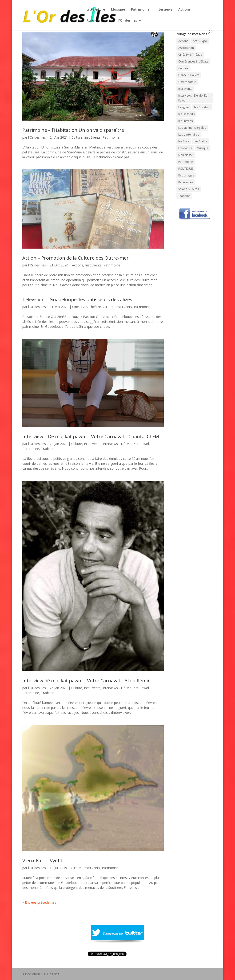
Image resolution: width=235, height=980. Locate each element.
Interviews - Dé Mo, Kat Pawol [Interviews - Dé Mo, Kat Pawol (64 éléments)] (193, 98)
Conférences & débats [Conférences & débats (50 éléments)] (193, 61)
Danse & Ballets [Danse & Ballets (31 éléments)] (189, 75)
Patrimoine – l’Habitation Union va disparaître (73, 130)
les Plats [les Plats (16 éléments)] (184, 141)
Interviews (164, 10)
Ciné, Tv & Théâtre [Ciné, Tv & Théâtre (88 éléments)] (190, 55)
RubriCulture (97, 21)
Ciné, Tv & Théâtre (87, 307)
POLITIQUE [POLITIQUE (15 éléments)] (185, 169)
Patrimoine (140, 10)
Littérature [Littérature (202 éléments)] (185, 148)
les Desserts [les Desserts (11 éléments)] (186, 114)
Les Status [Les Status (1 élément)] (200, 141)
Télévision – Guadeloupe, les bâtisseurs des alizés (77, 299)
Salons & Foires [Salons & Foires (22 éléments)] (189, 189)
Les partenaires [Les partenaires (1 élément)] (189, 135)
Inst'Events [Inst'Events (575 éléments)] (185, 89)
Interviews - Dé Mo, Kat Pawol (126, 444)
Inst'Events (92, 137)
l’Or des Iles (128, 21)
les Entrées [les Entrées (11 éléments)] (185, 121)
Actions (184, 10)
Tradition (48, 449)
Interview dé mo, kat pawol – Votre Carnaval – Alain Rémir (86, 681)
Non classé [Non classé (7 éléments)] (186, 155)
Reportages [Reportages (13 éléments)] (186, 175)
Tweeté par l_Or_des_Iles (107, 960)
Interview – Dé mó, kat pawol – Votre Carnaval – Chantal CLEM (91, 436)
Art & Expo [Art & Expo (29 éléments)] (200, 41)
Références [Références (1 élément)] (186, 182)
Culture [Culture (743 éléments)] (183, 68)
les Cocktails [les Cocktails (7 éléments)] (202, 107)
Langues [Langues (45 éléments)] (184, 107)
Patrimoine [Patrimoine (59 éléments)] (186, 162)
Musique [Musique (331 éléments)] (203, 148)
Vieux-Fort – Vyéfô (42, 861)
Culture (77, 137)
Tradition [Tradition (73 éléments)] (184, 196)
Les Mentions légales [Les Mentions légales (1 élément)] (192, 128)
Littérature (96, 10)
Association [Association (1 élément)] (186, 48)
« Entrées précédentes (39, 902)
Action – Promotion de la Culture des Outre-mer (76, 258)
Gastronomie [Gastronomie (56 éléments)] (187, 82)
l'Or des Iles (37, 137)
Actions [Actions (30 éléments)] (183, 41)
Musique (118, 10)
